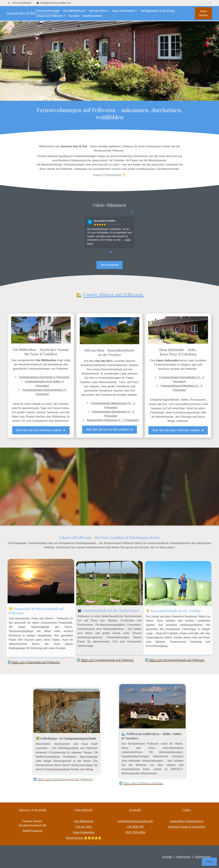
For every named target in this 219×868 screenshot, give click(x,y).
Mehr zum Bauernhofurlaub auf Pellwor (176, 660)
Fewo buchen (203, 14)
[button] (104, 98)
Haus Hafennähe (84, 832)
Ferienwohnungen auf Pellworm (48, 369)
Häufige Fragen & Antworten (187, 827)
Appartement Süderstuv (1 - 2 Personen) (113, 420)
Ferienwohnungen (48, 11)
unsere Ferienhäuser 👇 (109, 175)
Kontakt (75, 16)
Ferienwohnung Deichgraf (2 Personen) (44, 377)
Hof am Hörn (84, 827)
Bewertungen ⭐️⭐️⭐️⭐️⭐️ (84, 838)
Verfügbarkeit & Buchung (158, 11)
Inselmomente (93, 16)
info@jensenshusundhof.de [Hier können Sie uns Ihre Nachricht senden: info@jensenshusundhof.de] (55, 3)
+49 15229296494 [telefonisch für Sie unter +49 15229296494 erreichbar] (21, 3)
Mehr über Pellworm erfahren (143, 783)
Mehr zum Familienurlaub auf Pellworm (107, 660)
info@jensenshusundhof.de (135, 821)
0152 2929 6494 (135, 832)
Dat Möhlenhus (84, 821)
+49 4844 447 (135, 827)
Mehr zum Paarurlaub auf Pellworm (36, 662)
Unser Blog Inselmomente (187, 821)
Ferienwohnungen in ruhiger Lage (175, 365)
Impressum (183, 857)
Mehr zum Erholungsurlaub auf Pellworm (65, 779)
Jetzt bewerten (110, 265)
